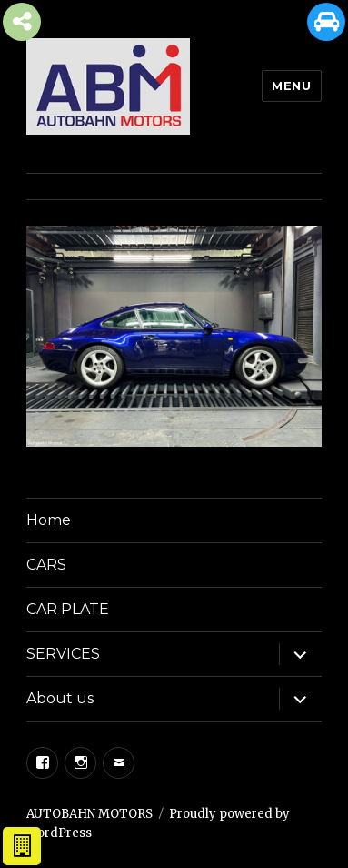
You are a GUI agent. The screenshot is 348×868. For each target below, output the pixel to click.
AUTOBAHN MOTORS (89, 814)
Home (49, 520)
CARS (46, 565)
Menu (291, 86)
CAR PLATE (68, 609)
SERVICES (63, 654)
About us (60, 698)
